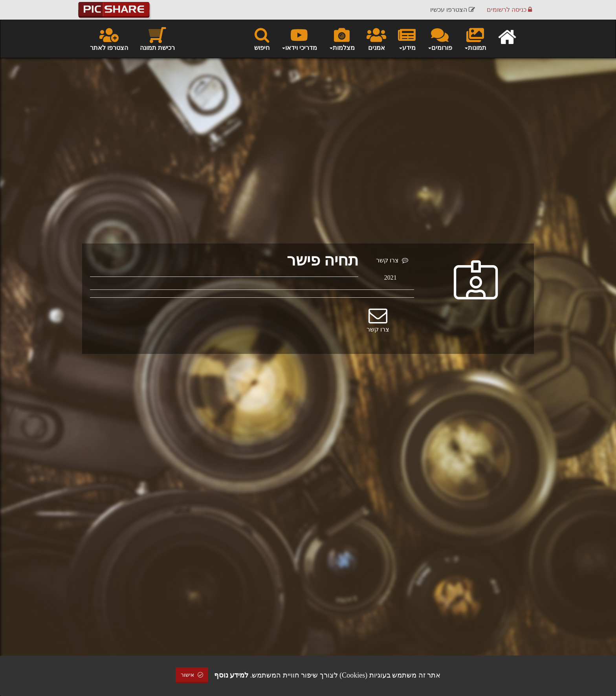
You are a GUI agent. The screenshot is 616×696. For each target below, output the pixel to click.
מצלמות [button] (342, 38)
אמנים (376, 38)
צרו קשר (392, 260)
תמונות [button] (475, 38)
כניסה (509, 10)
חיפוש (262, 38)
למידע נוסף (231, 675)
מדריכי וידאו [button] (299, 38)
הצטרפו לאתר (109, 38)
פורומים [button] (440, 38)
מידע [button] (407, 38)
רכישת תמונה (157, 38)
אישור (192, 675)
